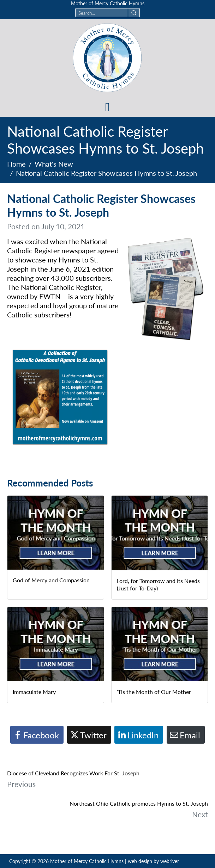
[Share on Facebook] (37, 735)
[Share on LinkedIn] (139, 735)
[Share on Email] (186, 735)
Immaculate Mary (34, 692)
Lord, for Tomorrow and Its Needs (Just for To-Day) (158, 584)
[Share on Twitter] (89, 735)
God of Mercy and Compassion (51, 580)
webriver (170, 861)
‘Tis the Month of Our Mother (154, 692)
